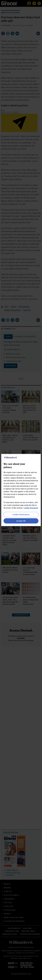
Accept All (21, 521)
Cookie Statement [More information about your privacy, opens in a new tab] (31, 508)
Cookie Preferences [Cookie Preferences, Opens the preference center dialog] (21, 514)
